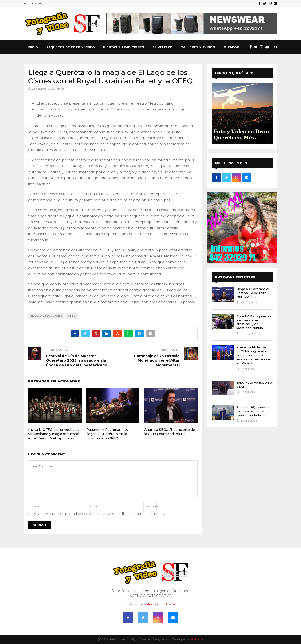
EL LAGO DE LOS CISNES (46, 316)
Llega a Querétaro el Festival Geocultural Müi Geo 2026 (253, 293)
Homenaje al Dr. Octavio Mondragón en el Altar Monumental (157, 360)
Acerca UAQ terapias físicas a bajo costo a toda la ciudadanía (253, 411)
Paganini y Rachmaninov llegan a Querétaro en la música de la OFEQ (107, 434)
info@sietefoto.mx (160, 604)
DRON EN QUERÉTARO (234, 73)
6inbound (198, 639)
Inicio (33, 47)
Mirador (231, 47)
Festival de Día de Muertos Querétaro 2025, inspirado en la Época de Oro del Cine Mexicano (77, 360)
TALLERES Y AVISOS (198, 47)
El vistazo (163, 47)
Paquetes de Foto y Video (71, 47)
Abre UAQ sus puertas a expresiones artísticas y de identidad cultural (254, 322)
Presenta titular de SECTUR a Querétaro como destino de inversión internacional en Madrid (254, 355)
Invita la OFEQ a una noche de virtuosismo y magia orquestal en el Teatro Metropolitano (54, 434)
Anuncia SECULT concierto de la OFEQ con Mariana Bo (170, 432)
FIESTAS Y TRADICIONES (124, 47)
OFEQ (72, 316)
